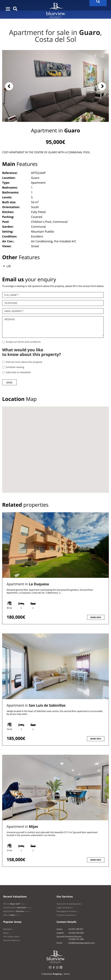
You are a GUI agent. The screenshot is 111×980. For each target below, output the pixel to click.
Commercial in (18, 908)
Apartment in (28, 584)
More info (96, 617)
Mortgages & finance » (67, 911)
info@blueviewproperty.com (81, 943)
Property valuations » (66, 915)
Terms (67, 974)
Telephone (11, 303)
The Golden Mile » (12, 937)
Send (9, 382)
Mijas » (6, 933)
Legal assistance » (65, 908)
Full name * (11, 295)
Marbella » (8, 929)
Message (10, 319)
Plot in (15, 904)
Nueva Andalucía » (12, 940)
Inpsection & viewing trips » (69, 904)
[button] (8, 9)
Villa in (12, 915)
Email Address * (14, 311)
